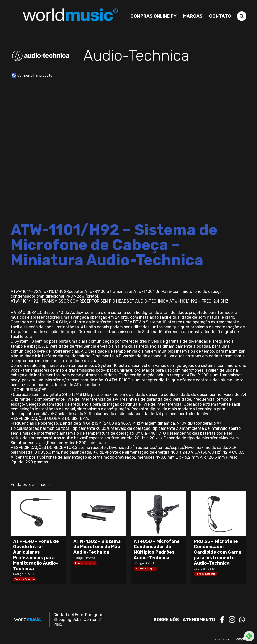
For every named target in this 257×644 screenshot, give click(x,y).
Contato (220, 16)
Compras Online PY (153, 16)
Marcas (193, 16)
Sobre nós (166, 620)
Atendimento (199, 620)
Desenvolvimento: (229, 639)
